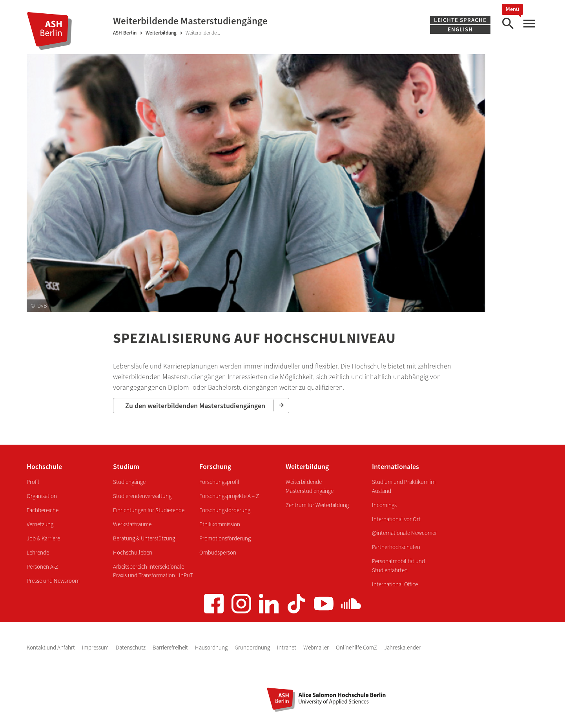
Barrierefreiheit (171, 647)
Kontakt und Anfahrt (51, 647)
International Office (395, 584)
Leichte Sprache (460, 20)
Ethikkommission (220, 524)
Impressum (96, 647)
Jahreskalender (402, 647)
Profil (33, 482)
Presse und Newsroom (53, 581)
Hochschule (44, 466)
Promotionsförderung (225, 538)
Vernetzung (40, 524)
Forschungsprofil (219, 482)
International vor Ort (396, 519)
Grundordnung (253, 647)
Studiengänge (129, 482)
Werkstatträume (132, 524)
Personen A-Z (42, 567)
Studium (126, 466)
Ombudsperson (218, 552)
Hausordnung (212, 647)
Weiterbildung (161, 33)
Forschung (215, 466)
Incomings (384, 505)
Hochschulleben (133, 552)
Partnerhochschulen (396, 547)
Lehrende (38, 552)
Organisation (42, 496)
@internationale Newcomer (405, 533)
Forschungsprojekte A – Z (229, 496)
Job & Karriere (43, 538)
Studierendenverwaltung (142, 496)
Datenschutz (131, 647)
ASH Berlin (125, 33)
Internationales (395, 466)
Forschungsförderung (225, 510)
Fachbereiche (43, 510)
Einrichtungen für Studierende (149, 510)
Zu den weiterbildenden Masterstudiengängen (195, 406)
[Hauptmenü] (529, 24)
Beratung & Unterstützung (144, 538)
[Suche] (508, 24)
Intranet (287, 647)
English (460, 29)
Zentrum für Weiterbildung (317, 505)
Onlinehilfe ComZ (357, 647)
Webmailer (317, 647)
